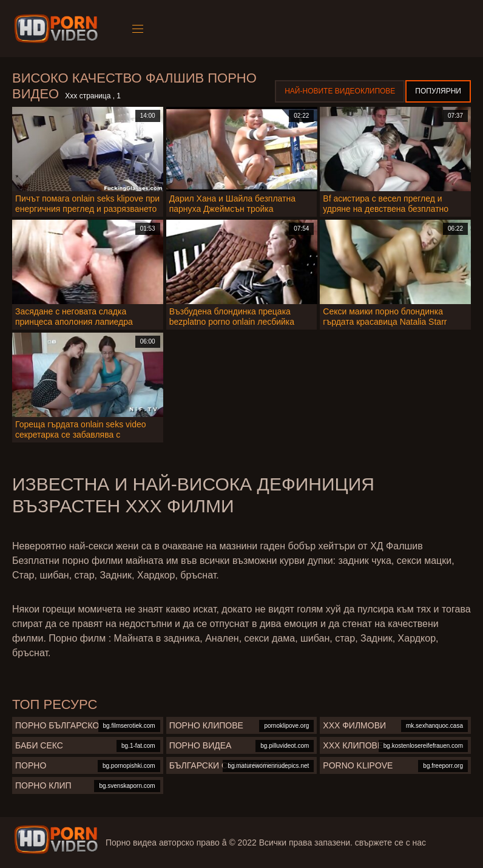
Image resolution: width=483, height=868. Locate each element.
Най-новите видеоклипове (340, 91)
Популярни (438, 91)
